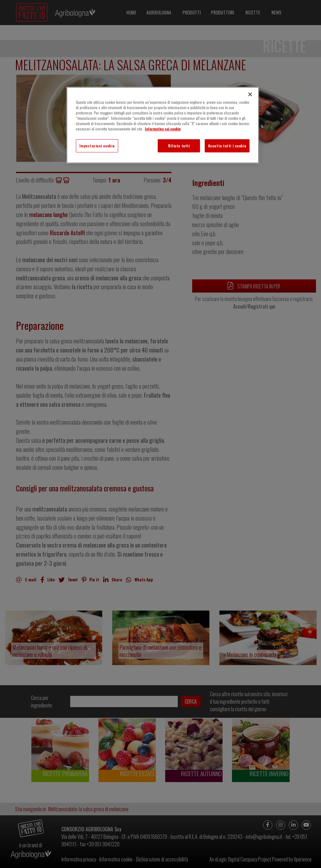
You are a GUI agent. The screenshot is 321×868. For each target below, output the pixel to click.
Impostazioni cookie (97, 146)
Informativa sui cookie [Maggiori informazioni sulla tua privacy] (163, 129)
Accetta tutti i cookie (227, 146)
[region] (163, 125)
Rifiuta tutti (179, 146)
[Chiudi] (250, 94)
